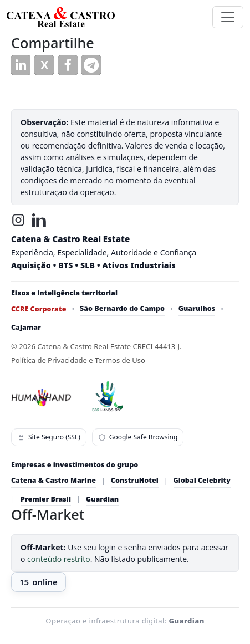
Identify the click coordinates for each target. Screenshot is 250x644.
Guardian (102, 499)
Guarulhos (197, 308)
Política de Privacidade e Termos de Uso (78, 360)
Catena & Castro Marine (53, 480)
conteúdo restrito (59, 559)
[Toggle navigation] (228, 17)
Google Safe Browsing (138, 437)
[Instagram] (18, 220)
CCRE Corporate (39, 309)
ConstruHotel (135, 480)
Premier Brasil (46, 499)
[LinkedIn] (39, 220)
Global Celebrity (202, 480)
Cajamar (26, 327)
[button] (21, 65)
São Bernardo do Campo (122, 308)
